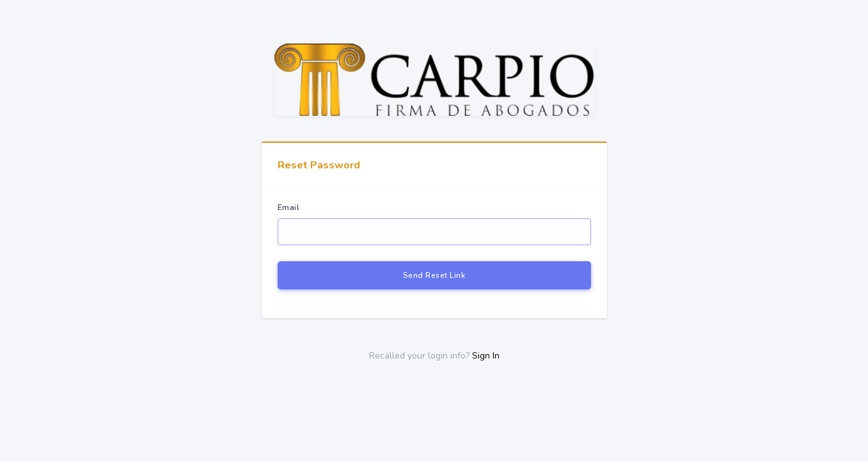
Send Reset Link (434, 275)
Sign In (486, 356)
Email (289, 207)
